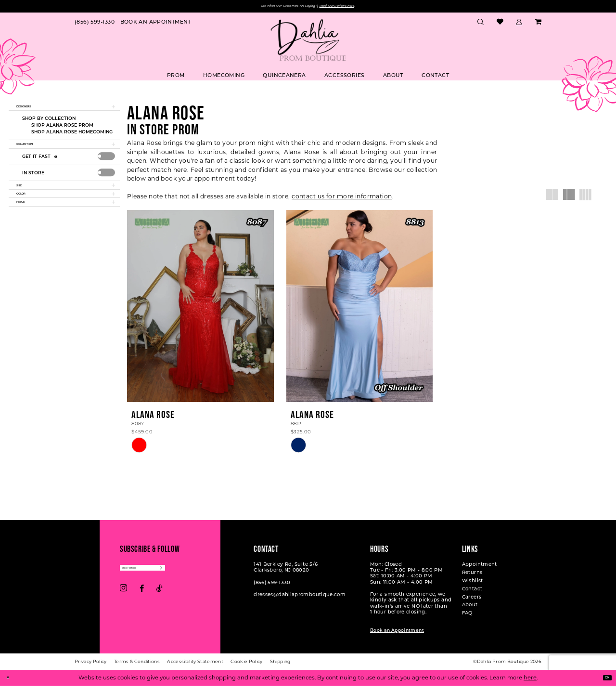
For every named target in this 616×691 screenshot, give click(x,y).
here (530, 683)
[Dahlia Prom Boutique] (308, 43)
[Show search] (481, 25)
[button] (519, 25)
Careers (472, 602)
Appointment (480, 569)
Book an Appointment (397, 635)
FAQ (467, 618)
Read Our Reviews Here (359, 7)
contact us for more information (342, 199)
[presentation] (107, 171)
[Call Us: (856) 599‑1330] (95, 25)
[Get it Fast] (57, 172)
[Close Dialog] (11, 683)
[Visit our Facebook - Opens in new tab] (142, 598)
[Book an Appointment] (156, 25)
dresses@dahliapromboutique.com (300, 600)
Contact (472, 593)
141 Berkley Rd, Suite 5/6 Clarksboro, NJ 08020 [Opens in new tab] (286, 572)
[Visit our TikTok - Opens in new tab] (160, 598)
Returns (472, 578)
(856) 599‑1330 (272, 587)
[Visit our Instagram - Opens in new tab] (123, 598)
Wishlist (473, 586)
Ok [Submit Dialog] (603, 683)
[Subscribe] (196, 575)
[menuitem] (95, 25)
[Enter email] (160, 575)
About (470, 610)
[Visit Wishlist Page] (500, 25)
